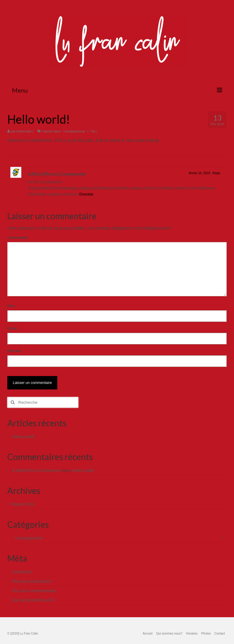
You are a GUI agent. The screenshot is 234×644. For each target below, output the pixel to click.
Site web (14, 351)
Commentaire (19, 238)
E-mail (13, 328)
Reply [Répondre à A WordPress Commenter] (216, 173)
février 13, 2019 (200, 173)
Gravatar (86, 194)
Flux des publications (32, 581)
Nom (12, 306)
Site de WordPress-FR (33, 600)
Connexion (22, 572)
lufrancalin (24, 131)
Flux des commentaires (34, 591)
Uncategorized (74, 131)
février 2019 (23, 504)
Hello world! (23, 437)
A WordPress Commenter (57, 174)
